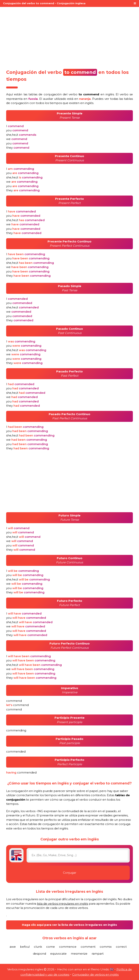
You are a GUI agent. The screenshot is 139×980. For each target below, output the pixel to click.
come (51, 947)
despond (39, 954)
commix (106, 947)
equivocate (58, 954)
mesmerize (79, 954)
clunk (38, 947)
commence (68, 947)
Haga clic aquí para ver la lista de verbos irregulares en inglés (69, 925)
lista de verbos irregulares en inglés (63, 904)
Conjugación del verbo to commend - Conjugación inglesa (44, 3)
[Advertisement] (69, 37)
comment (88, 947)
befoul (25, 947)
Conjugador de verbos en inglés (95, 975)
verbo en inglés (91, 94)
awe (13, 947)
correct (121, 947)
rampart (98, 954)
